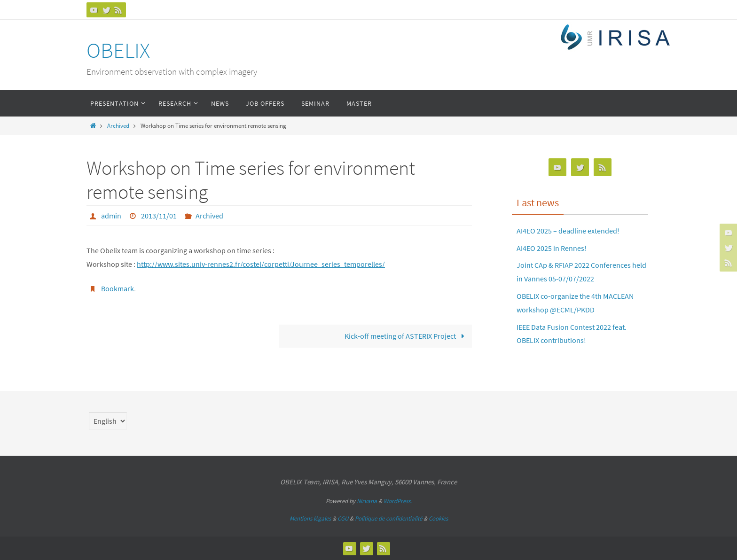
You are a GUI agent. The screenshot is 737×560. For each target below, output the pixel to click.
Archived (118, 125)
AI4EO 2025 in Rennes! (552, 248)
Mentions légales (310, 518)
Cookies (438, 518)
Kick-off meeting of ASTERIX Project (406, 336)
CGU (343, 518)
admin (111, 216)
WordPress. (398, 501)
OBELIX (118, 50)
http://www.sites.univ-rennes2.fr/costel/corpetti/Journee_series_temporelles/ (261, 264)
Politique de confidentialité (388, 518)
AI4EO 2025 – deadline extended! (568, 231)
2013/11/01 (159, 216)
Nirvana (367, 501)
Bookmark (118, 288)
